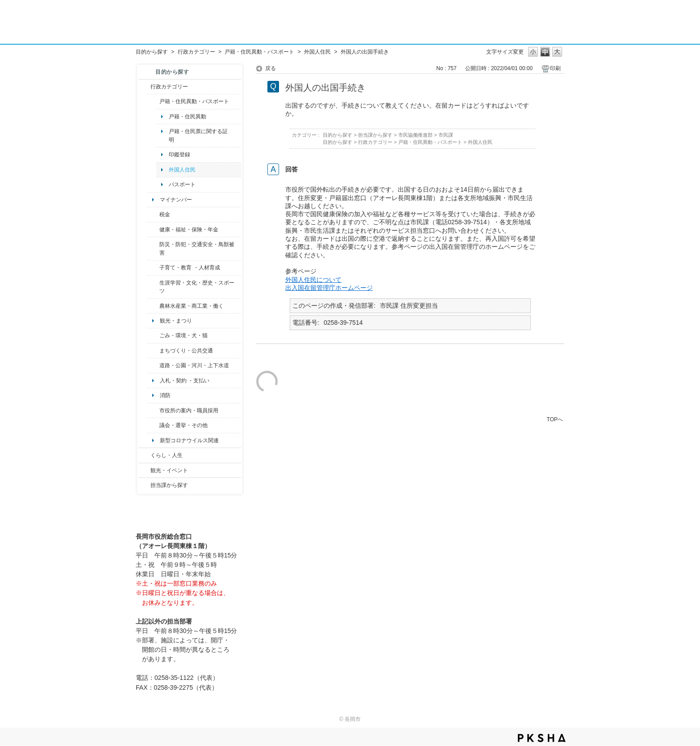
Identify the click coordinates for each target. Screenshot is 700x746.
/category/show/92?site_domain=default (153, 214)
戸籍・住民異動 (187, 117)
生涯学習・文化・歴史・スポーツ (197, 287)
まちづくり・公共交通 (186, 351)
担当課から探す (169, 485)
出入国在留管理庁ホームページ (329, 288)
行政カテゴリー (196, 52)
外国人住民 (317, 52)
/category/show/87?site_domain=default (153, 365)
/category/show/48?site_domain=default (153, 268)
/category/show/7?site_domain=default (153, 101)
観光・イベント (169, 470)
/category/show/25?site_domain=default (153, 249)
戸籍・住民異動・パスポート (259, 52)
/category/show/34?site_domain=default (153, 306)
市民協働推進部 (415, 135)
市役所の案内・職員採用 (189, 411)
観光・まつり (176, 321)
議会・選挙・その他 (183, 425)
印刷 (555, 68)
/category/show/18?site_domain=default (144, 470)
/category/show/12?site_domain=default (144, 455)
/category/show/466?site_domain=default (153, 425)
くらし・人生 (167, 455)
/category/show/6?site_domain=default (153, 351)
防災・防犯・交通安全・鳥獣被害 (197, 248)
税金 (165, 214)
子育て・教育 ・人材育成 (190, 268)
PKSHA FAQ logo (542, 738)
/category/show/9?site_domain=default (144, 485)
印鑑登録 (179, 155)
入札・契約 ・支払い (185, 381)
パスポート (182, 184)
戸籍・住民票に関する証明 (198, 135)
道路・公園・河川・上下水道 (194, 365)
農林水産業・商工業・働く (192, 306)
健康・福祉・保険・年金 (189, 230)
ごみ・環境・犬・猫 (183, 335)
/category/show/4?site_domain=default (153, 230)
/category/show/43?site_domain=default (153, 287)
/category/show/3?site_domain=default (144, 87)
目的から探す (152, 52)
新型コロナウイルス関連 (189, 440)
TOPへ (555, 419)
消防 (165, 395)
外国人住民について (313, 280)
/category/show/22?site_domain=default (153, 335)
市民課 (446, 135)
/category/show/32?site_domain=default (153, 411)
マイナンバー (176, 200)
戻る (271, 68)
